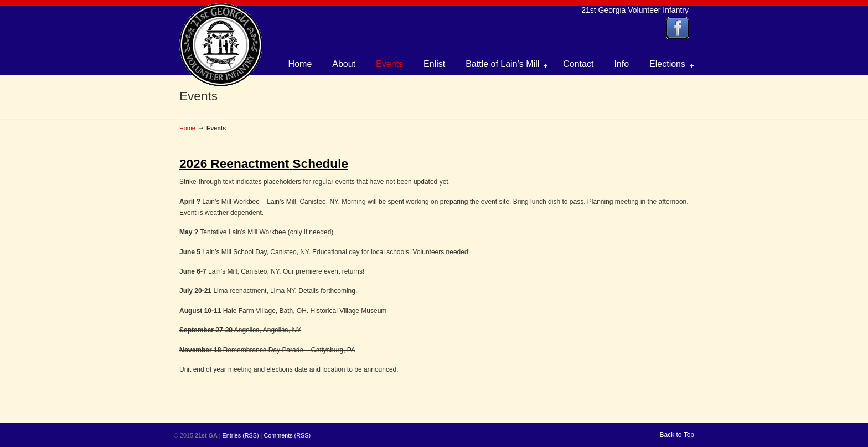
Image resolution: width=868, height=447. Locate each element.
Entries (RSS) (241, 435)
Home (187, 128)
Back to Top (677, 435)
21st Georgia (221, 45)
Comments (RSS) (287, 435)
